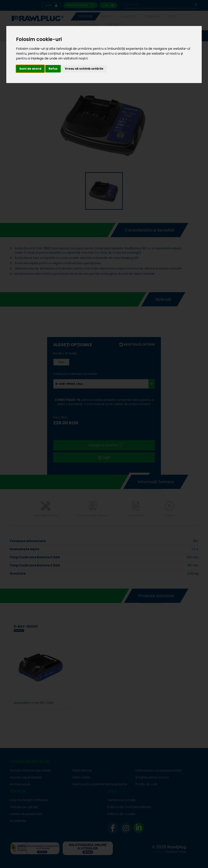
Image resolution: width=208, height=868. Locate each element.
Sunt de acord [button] (30, 69)
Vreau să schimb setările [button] (84, 69)
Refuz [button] (53, 69)
